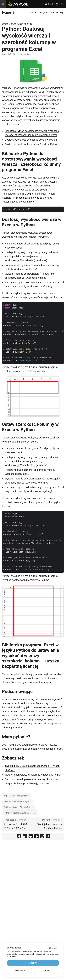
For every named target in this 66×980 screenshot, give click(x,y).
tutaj (20, 728)
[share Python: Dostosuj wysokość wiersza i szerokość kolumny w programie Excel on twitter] (19, 837)
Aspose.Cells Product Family (16, 796)
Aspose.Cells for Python (25, 182)
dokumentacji (25, 723)
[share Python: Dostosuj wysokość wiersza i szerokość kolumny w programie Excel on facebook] (36, 837)
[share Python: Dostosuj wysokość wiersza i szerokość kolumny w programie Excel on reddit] (31, 837)
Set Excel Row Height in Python (17, 801)
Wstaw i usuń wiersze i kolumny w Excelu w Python (33, 775)
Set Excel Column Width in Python (19, 807)
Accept (33, 963)
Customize (20, 970)
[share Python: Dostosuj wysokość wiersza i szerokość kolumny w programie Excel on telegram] (48, 837)
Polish (49, 4)
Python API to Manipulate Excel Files (20, 813)
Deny (47, 970)
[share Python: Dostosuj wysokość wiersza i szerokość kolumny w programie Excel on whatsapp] (42, 837)
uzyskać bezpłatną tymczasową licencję (34, 674)
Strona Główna (9, 24)
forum (59, 749)
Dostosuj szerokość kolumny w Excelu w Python (31, 144)
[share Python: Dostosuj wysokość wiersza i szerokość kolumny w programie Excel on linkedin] (25, 837)
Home (6, 13)
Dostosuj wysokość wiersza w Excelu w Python (31, 140)
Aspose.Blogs (25, 24)
